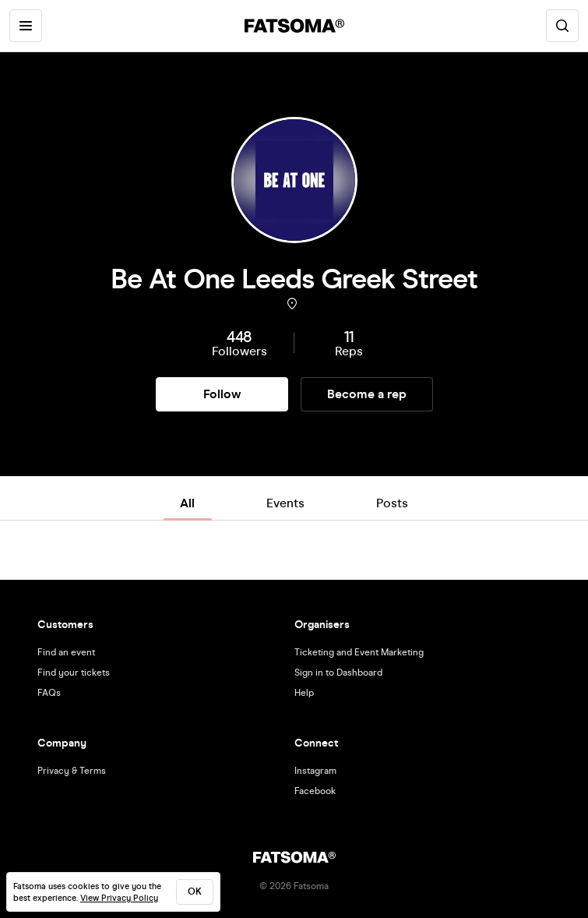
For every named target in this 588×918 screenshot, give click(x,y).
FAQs (49, 693)
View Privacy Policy (119, 898)
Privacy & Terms (72, 771)
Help (304, 693)
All (187, 503)
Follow (222, 394)
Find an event (66, 652)
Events (285, 503)
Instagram (315, 771)
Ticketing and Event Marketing (359, 652)
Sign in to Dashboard (338, 673)
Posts (392, 503)
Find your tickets (74, 673)
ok (195, 892)
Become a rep (367, 394)
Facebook (315, 791)
